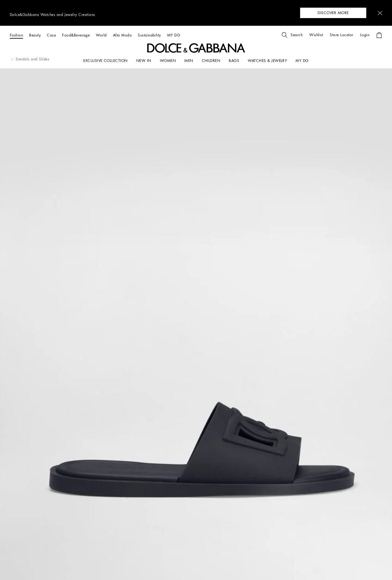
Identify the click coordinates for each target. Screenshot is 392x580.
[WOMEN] (168, 61)
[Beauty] (35, 35)
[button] (380, 13)
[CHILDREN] (211, 61)
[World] (101, 35)
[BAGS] (234, 61)
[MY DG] (174, 35)
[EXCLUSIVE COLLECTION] (106, 61)
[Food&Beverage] (76, 35)
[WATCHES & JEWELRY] (267, 61)
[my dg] (302, 61)
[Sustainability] (149, 35)
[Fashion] (16, 35)
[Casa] (51, 35)
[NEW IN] (144, 61)
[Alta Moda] (122, 35)
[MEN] (189, 61)
